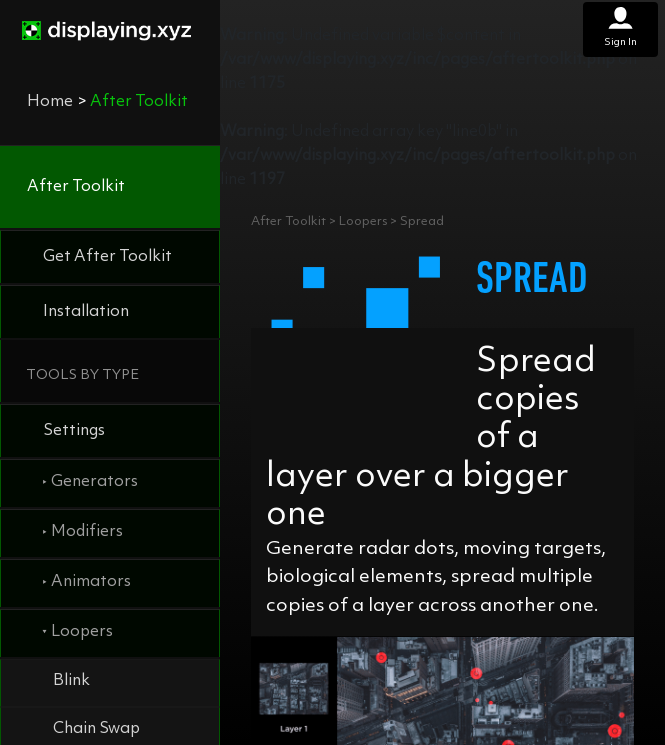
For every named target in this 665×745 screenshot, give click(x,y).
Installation (86, 312)
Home (50, 102)
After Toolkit (76, 187)
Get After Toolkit (107, 257)
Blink (71, 681)
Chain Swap (96, 729)
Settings (74, 431)
